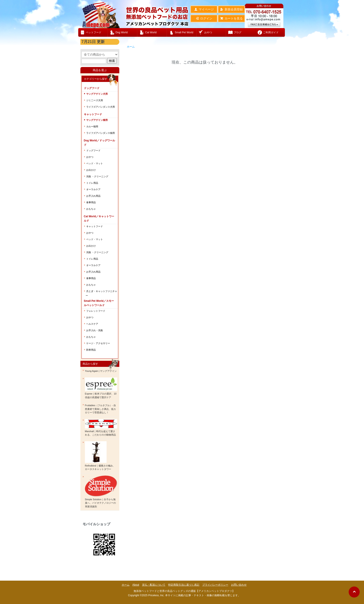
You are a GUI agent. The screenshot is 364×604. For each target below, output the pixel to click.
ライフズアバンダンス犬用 (101, 107)
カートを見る (231, 18)
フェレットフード (96, 311)
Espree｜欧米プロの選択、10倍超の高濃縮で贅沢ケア (101, 388)
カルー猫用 (92, 126)
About (136, 585)
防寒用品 (91, 350)
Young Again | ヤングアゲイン (101, 371)
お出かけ (91, 170)
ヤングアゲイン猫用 (97, 120)
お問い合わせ (239, 585)
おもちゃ (91, 209)
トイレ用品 (92, 183)
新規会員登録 (231, 9)
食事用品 (91, 202)
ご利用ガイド (271, 32)
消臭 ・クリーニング (97, 176)
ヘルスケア (92, 324)
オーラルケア (93, 189)
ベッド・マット (95, 163)
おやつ (90, 157)
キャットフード (95, 226)
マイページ (204, 9)
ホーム (131, 47)
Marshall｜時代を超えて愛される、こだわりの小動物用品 (101, 427)
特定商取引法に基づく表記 (184, 585)
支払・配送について (154, 585)
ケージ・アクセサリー (98, 343)
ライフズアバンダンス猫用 (101, 133)
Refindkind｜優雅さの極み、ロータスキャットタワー (100, 456)
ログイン (204, 18)
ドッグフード (93, 150)
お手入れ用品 (93, 196)
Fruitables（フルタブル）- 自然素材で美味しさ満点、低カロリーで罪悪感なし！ (100, 409)
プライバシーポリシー (215, 585)
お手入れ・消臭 (95, 330)
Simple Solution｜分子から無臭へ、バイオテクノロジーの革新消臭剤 (101, 492)
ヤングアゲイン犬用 (97, 94)
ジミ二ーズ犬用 (95, 100)
